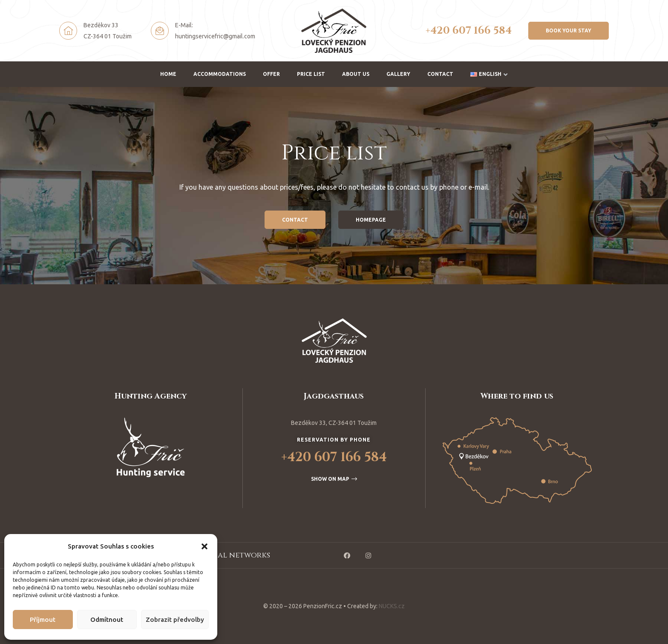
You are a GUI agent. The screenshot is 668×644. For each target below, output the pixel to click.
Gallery (398, 74)
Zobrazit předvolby (175, 619)
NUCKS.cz (392, 606)
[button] (204, 546)
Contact (440, 74)
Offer (271, 74)
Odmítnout (107, 619)
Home (168, 74)
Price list (311, 74)
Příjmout (43, 619)
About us (356, 74)
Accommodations (220, 74)
